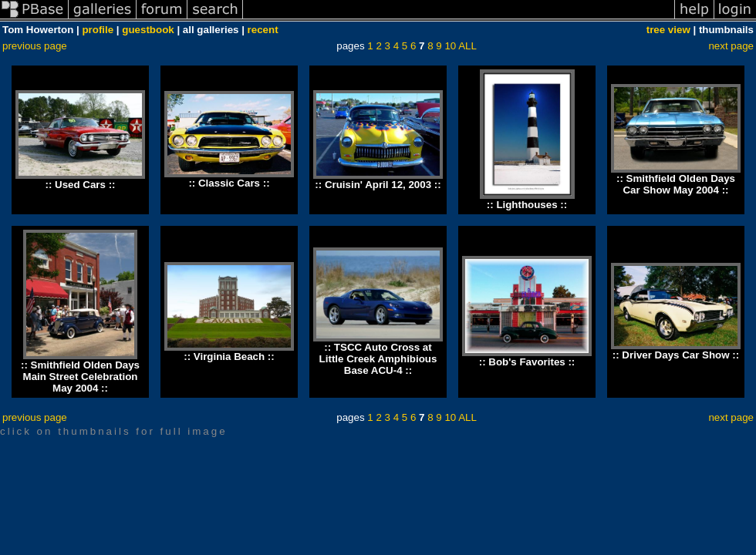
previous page (35, 46)
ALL (467, 46)
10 (450, 46)
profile (98, 30)
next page (731, 46)
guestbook (148, 30)
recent (263, 30)
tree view (668, 30)
